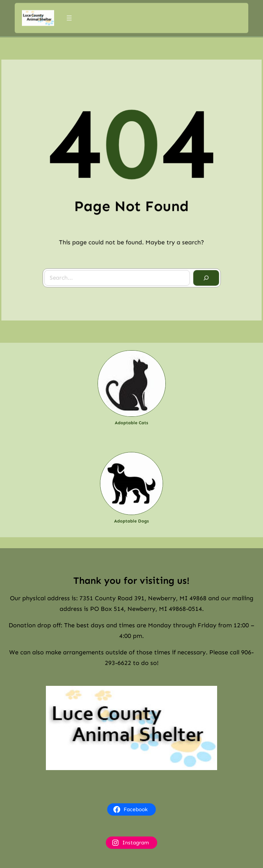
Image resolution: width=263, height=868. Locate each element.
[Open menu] (69, 17)
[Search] (204, 276)
